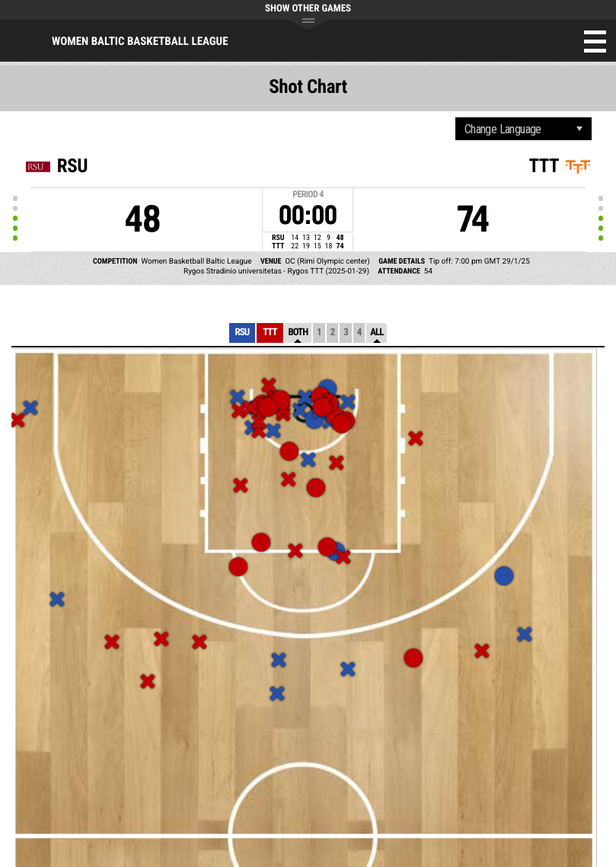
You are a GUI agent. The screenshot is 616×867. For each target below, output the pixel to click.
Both (298, 333)
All (377, 333)
